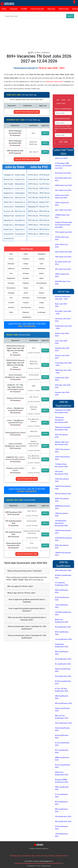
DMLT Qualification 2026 (62, 788)
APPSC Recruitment (33, 175)
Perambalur (11, 283)
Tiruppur (42, 303)
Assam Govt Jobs (19, 189)
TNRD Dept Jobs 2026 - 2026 (63, 372)
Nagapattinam (11, 278)
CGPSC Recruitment (33, 184)
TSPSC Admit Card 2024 (62, 204)
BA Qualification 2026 (63, 627)
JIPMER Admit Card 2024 (62, 216)
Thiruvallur (11, 307)
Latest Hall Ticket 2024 (63, 152)
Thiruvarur (41, 307)
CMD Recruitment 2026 (61, 515)
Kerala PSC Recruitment (44, 198)
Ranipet (26, 288)
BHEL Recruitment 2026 (62, 547)
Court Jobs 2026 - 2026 (62, 342)
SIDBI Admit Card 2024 (63, 185)
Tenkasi (26, 293)
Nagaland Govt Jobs (8, 193)
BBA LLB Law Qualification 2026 (61, 717)
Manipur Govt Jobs (8, 198)
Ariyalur (26, 254)
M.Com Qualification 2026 (62, 766)
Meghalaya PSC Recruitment (33, 207)
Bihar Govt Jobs (19, 211)
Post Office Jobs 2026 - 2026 (63, 312)
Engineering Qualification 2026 (61, 645)
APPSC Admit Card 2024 (62, 238)
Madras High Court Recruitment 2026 (62, 443)
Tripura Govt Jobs (19, 229)
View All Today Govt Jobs (27, 479)
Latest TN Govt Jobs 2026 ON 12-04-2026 (27, 325)
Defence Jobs (64, 9)
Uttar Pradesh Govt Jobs (8, 184)
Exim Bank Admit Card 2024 (63, 179)
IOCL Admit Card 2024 (63, 190)
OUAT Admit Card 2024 (63, 252)
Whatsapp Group (31, 863)
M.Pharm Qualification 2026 (63, 577)
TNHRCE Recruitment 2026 (63, 554)
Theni (11, 298)
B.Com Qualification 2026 (62, 744)
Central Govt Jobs (29, 856)
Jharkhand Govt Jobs (19, 216)
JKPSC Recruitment (44, 193)
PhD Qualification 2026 (63, 723)
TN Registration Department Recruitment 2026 (61, 523)
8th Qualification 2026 (63, 676)
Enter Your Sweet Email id (63, 130)
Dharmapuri (11, 264)
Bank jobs (51, 9)
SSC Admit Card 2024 (63, 269)
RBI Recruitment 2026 (63, 494)
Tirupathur (26, 303)
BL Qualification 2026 (63, 664)
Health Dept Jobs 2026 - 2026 (63, 327)
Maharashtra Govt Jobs (19, 184)
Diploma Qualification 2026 (63, 670)
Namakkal (26, 278)
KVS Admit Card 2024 (63, 173)
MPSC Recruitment (44, 211)
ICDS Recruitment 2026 (61, 436)
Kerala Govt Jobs (19, 202)
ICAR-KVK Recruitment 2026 (63, 539)
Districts (52, 856)
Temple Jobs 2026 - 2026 (62, 379)
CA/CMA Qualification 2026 (63, 613)
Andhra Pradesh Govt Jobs (19, 175)
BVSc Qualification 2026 (62, 633)
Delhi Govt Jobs (19, 198)
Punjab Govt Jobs (8, 225)
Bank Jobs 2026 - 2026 (61, 305)
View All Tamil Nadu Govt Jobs (27, 112)
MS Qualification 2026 (63, 659)
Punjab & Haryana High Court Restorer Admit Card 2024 (63, 225)
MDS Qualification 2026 (61, 591)
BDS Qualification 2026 (63, 703)
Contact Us (19, 863)
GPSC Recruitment (33, 189)
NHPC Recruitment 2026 (62, 500)
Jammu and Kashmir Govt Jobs (8, 207)
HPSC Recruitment (33, 193)
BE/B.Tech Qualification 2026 (61, 621)
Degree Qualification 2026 (62, 710)
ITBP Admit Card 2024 (63, 257)
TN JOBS (24, 9)
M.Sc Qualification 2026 (62, 751)
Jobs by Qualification (63, 564)
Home (4, 9)
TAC (61, 863)
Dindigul (26, 264)
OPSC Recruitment (44, 216)
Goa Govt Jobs (8, 211)
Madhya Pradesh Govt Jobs (8, 216)
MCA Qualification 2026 (62, 653)
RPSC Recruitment (44, 220)
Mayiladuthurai (27, 317)
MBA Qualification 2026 (62, 697)
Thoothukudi (26, 298)
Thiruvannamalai (26, 307)
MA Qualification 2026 (63, 821)
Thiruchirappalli (41, 298)
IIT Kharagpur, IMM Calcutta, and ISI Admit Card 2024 (63, 166)
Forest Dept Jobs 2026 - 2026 (63, 364)
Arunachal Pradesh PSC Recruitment (33, 179)
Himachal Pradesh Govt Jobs (8, 239)
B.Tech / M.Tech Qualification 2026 (61, 690)
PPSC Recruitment (33, 220)
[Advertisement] (39, 36)
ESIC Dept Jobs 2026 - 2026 (63, 386)
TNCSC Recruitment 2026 (62, 458)
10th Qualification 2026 (61, 835)
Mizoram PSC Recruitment (44, 207)
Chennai (11, 259)
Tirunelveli (11, 303)
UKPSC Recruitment (44, 229)
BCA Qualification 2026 (61, 803)
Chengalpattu (41, 254)
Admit (38, 856)
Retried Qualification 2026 (62, 729)
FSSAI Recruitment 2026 (62, 480)
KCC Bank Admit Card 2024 (63, 263)
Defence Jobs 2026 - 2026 (63, 357)
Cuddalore (41, 259)
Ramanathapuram (41, 283)
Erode (41, 264)
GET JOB (63, 142)
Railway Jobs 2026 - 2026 (62, 335)
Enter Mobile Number (63, 119)
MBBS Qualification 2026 (62, 759)
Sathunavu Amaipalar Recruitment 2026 (63, 428)
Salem (42, 288)
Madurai (41, 273)
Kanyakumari (41, 269)
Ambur (11, 254)
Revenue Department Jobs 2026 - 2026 (63, 298)
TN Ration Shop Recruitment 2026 (61, 465)
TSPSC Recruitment (33, 229)
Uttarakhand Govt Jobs (19, 207)
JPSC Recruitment (33, 198)
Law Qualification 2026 (63, 639)
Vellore (11, 312)
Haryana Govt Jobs (19, 179)
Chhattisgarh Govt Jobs (19, 193)
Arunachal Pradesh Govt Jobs (8, 234)
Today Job (13, 9)
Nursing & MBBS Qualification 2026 (61, 781)
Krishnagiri (26, 273)
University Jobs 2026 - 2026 (63, 320)
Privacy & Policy (52, 863)
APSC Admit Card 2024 (61, 246)
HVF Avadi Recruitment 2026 (61, 473)
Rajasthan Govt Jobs (8, 220)
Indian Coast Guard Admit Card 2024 (62, 196)
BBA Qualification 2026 (61, 810)
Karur (11, 273)
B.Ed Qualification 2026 (61, 828)
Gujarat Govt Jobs (8, 229)
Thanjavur (41, 293)
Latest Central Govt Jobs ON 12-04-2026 (27, 490)
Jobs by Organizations (63, 404)
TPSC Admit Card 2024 (63, 232)
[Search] (35, 16)
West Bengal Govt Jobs (19, 225)
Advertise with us (62, 856)
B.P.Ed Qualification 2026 (62, 599)
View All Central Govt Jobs (27, 554)
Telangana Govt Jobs (8, 175)
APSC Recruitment (44, 175)
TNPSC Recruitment (33, 225)
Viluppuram (26, 312)
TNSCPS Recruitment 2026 (63, 488)
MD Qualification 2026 (63, 570)
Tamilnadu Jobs (15, 856)
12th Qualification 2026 (61, 606)
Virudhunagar (42, 312)
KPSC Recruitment (33, 202)
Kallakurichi (11, 269)
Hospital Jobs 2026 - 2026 (63, 349)
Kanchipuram (26, 269)
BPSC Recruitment (44, 179)
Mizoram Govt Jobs (8, 179)
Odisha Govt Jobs (8, 202)
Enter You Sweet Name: (63, 109)
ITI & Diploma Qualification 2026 (61, 584)
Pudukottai (26, 283)
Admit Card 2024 (61, 158)
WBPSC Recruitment (44, 234)
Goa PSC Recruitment (44, 184)
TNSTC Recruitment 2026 (62, 451)
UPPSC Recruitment (33, 234)
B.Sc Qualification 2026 (61, 796)
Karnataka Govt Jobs (19, 220)
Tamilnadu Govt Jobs (19, 234)
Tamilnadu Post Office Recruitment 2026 (63, 411)
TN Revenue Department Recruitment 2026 (61, 420)
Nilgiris (42, 278)
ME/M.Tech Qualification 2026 (61, 773)
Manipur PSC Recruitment (44, 202)
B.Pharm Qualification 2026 (63, 682)
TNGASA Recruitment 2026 (63, 532)
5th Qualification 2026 (63, 817)
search (70, 16)
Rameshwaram (11, 288)
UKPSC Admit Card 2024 (62, 275)
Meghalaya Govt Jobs (8, 189)
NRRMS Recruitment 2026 (62, 507)
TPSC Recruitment (44, 225)
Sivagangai (11, 293)
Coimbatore (26, 259)
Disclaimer (42, 863)
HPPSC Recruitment (44, 189)
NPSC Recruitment (33, 216)
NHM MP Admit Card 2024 (63, 283)
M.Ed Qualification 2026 (62, 737)
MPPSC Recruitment (33, 211)
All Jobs (44, 856)
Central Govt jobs (37, 9)
